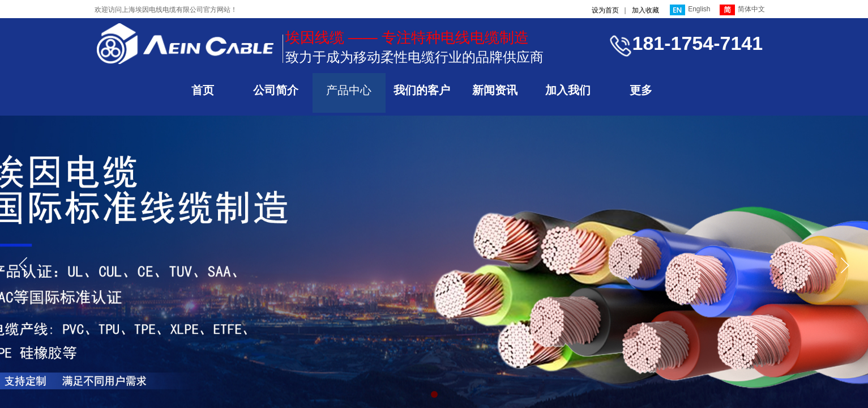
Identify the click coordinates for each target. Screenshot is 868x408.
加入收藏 (645, 10)
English (690, 10)
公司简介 (276, 90)
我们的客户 (422, 90)
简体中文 (742, 10)
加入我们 (568, 90)
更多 (641, 90)
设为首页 (605, 10)
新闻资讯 (495, 90)
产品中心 (349, 90)
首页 (203, 90)
